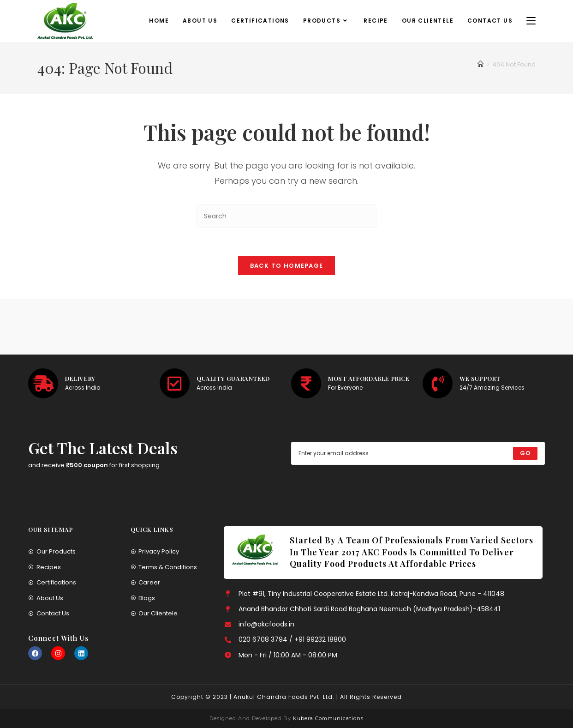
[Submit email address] (525, 453)
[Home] (480, 64)
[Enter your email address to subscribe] (418, 453)
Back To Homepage (287, 266)
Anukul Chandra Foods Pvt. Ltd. (284, 697)
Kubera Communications (327, 718)
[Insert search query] (286, 216)
